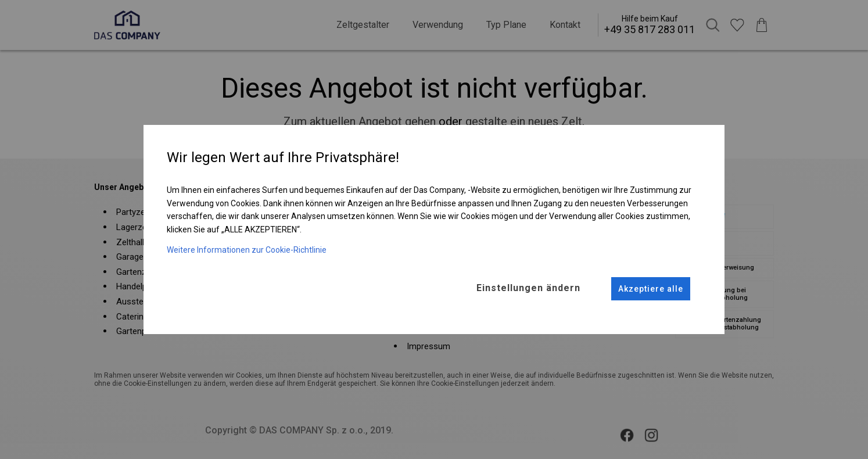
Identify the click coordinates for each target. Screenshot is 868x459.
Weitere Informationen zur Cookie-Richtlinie (247, 249)
